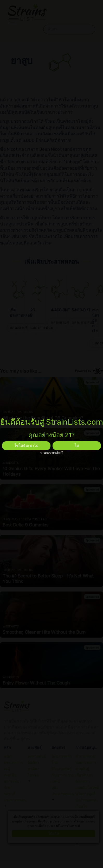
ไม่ (77, 446)
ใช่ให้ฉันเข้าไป (26, 446)
